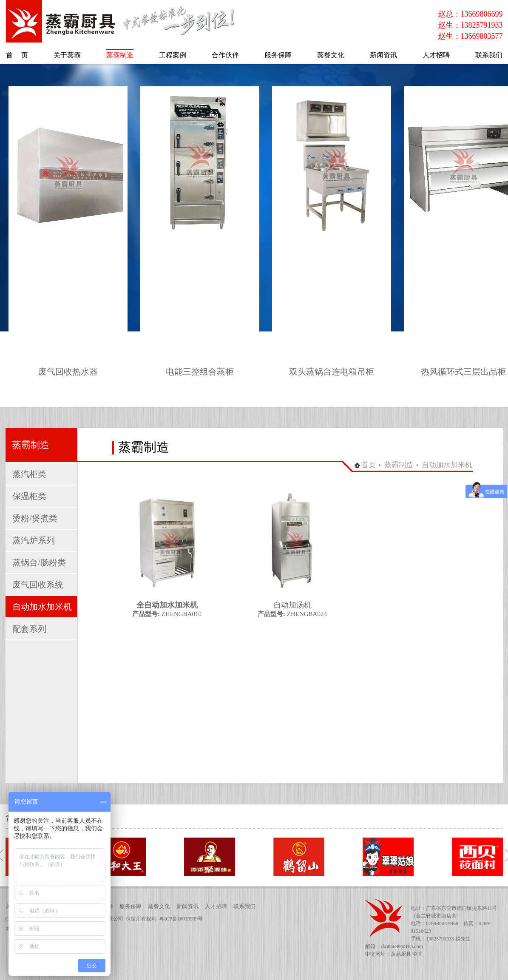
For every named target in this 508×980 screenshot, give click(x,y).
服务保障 (131, 906)
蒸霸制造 (399, 465)
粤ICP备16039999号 (181, 919)
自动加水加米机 (447, 465)
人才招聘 (216, 906)
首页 (369, 465)
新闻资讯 (187, 906)
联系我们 (244, 906)
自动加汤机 (292, 605)
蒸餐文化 (159, 906)
